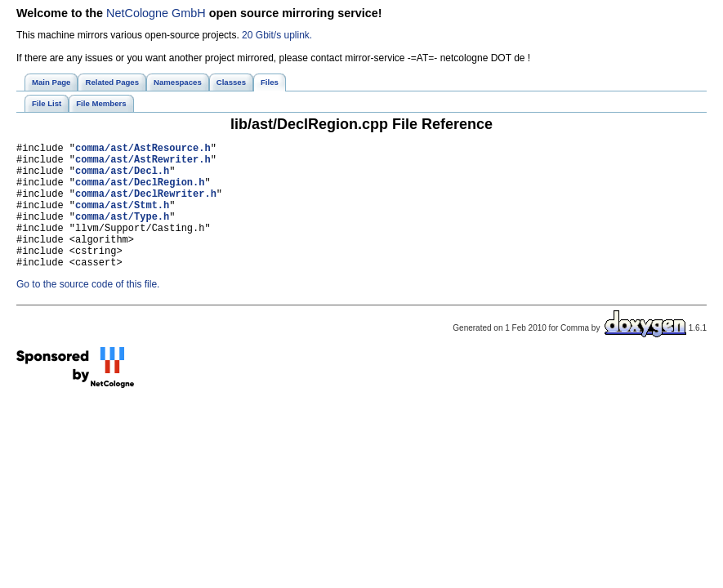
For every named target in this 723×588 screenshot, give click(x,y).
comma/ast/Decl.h (122, 178)
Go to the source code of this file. (88, 311)
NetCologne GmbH (156, 13)
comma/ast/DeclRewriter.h (146, 205)
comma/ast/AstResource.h (143, 150)
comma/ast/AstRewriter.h (143, 164)
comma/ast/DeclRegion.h (140, 192)
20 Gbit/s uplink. (277, 35)
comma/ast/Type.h (122, 233)
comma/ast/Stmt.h (122, 219)
